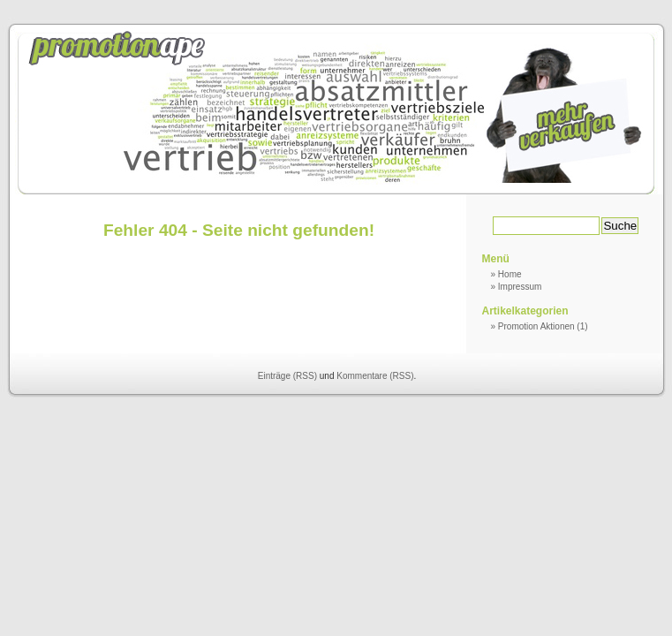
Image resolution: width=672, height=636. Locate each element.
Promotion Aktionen (536, 326)
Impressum (520, 287)
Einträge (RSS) (287, 376)
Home (510, 274)
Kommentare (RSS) (375, 376)
